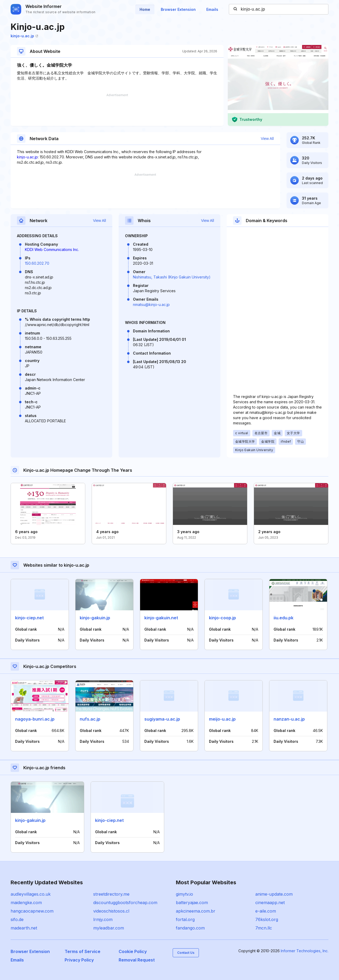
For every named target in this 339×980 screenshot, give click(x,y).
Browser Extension (178, 9)
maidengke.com (26, 903)
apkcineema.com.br (196, 911)
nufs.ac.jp (90, 719)
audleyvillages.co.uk (31, 894)
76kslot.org (267, 919)
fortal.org (185, 919)
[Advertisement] (117, 110)
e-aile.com (266, 911)
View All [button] (267, 139)
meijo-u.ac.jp (222, 719)
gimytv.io (184, 894)
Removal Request (137, 960)
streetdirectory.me (111, 894)
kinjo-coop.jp (222, 618)
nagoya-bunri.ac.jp (35, 719)
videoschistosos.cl (111, 911)
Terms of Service (82, 951)
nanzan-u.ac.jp (289, 719)
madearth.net (24, 928)
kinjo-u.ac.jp (24, 36)
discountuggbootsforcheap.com (125, 903)
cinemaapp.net (270, 903)
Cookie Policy (133, 951)
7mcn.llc (264, 928)
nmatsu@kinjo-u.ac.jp (151, 304)
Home (145, 9)
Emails (212, 9)
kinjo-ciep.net (29, 618)
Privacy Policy (79, 960)
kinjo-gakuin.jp (95, 618)
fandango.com (190, 928)
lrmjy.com (103, 919)
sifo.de (17, 919)
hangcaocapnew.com (32, 911)
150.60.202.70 (37, 263)
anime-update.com (274, 894)
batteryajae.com (192, 903)
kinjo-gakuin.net (161, 618)
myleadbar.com (109, 928)
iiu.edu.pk (284, 618)
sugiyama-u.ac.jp (162, 719)
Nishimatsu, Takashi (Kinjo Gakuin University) (172, 277)
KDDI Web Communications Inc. (52, 249)
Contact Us (186, 953)
